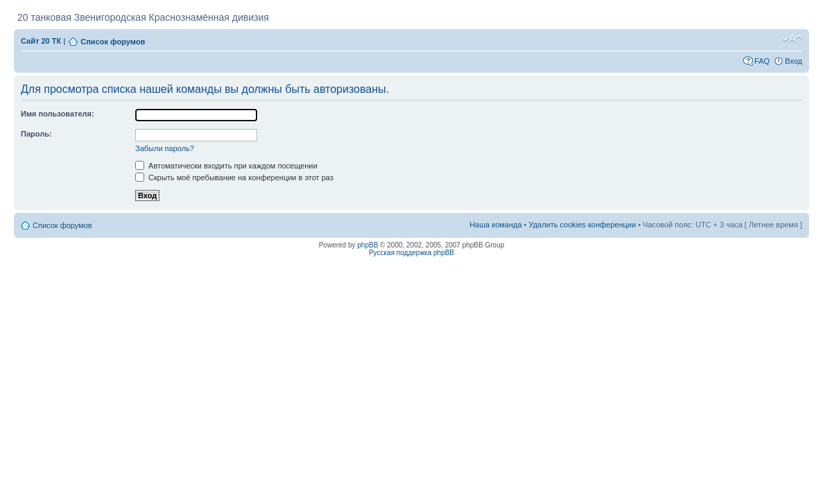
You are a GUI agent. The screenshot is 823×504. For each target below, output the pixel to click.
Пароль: (36, 134)
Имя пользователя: (58, 114)
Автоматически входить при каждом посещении (226, 166)
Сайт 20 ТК (41, 41)
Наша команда (495, 225)
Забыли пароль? (165, 148)
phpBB (367, 245)
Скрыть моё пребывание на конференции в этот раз (234, 177)
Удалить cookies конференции (583, 225)
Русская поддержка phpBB (411, 253)
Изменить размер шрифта (792, 39)
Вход (794, 61)
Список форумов (113, 42)
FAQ (762, 61)
